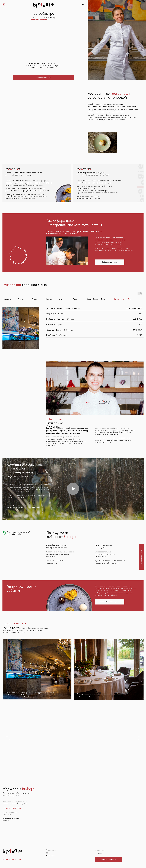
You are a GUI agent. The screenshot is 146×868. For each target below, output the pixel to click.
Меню (48, 847)
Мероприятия (100, 844)
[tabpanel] (73, 322)
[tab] (11, 294)
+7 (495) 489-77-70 (12, 854)
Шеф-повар (50, 850)
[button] (43, 78)
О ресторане (51, 844)
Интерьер (98, 847)
